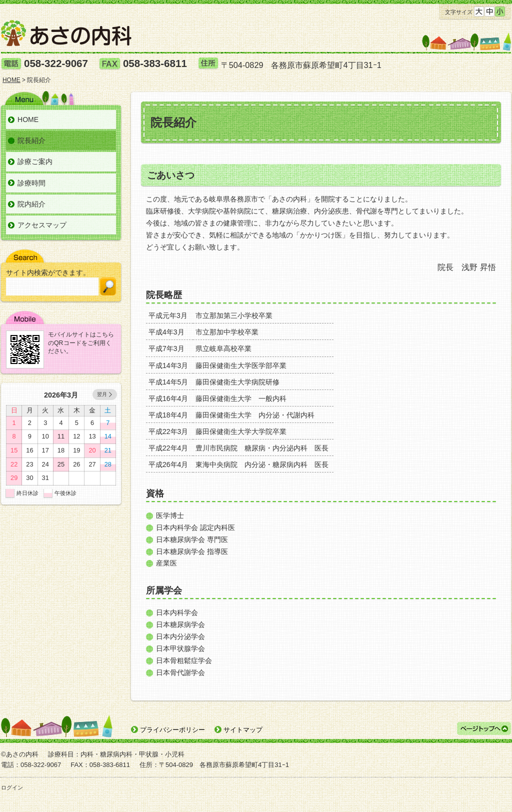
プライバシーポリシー (172, 730)
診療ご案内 (35, 161)
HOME (28, 119)
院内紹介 (31, 204)
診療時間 (31, 183)
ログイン (12, 787)
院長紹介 (31, 140)
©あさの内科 (20, 754)
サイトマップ (243, 730)
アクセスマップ (42, 225)
